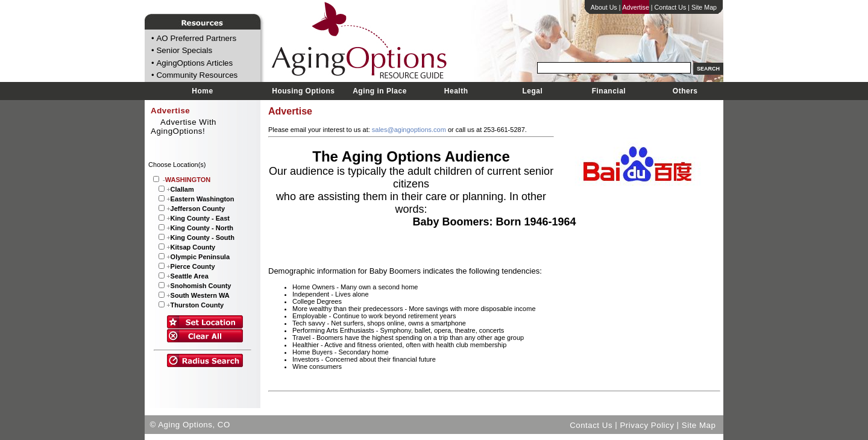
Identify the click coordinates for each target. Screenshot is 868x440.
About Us (604, 7)
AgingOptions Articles (194, 63)
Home (202, 91)
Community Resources (197, 76)
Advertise (635, 7)
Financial (609, 91)
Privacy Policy (647, 425)
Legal (532, 91)
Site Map (704, 7)
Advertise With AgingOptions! (184, 127)
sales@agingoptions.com (409, 130)
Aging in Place (380, 91)
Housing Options (303, 91)
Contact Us (671, 7)
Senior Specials (184, 51)
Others (685, 91)
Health (456, 91)
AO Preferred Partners (196, 38)
